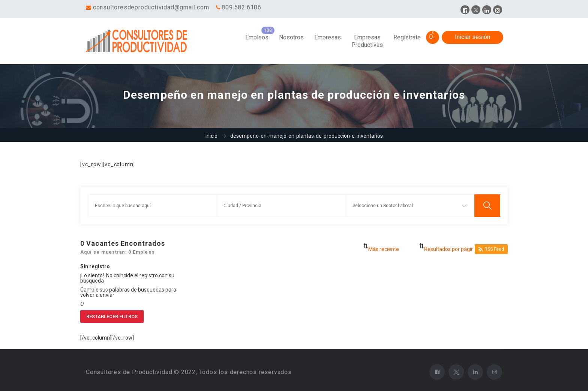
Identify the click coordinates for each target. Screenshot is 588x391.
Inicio (211, 136)
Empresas (328, 37)
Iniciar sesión (472, 37)
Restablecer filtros (112, 317)
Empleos (257, 37)
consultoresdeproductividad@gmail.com (151, 7)
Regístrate (407, 37)
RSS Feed (491, 249)
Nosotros (291, 37)
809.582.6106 (241, 7)
